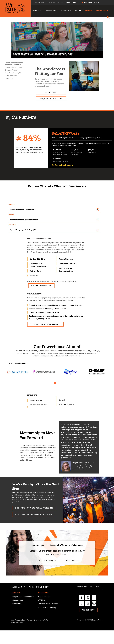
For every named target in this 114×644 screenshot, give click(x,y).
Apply (76, 2)
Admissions (51, 10)
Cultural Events (102, 10)
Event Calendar (44, 597)
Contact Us (9, 79)
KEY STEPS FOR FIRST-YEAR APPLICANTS (34, 508)
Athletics (89, 10)
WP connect (41, 2)
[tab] (55, 383)
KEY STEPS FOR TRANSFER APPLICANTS (34, 514)
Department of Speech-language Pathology (14, 64)
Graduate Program (11, 70)
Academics (37, 10)
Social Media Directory (47, 607)
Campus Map (18, 600)
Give (68, 2)
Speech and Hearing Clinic (14, 73)
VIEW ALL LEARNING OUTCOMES (45, 324)
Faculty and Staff (11, 76)
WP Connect (88, 610)
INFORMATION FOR (91, 2)
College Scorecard (41, 286)
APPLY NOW (51, 92)
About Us (78, 10)
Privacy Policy (97, 620)
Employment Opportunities (23, 597)
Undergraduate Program (13, 67)
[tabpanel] (17, 372)
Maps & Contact (56, 2)
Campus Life (65, 10)
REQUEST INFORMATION (51, 99)
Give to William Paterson (48, 604)
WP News (42, 600)
